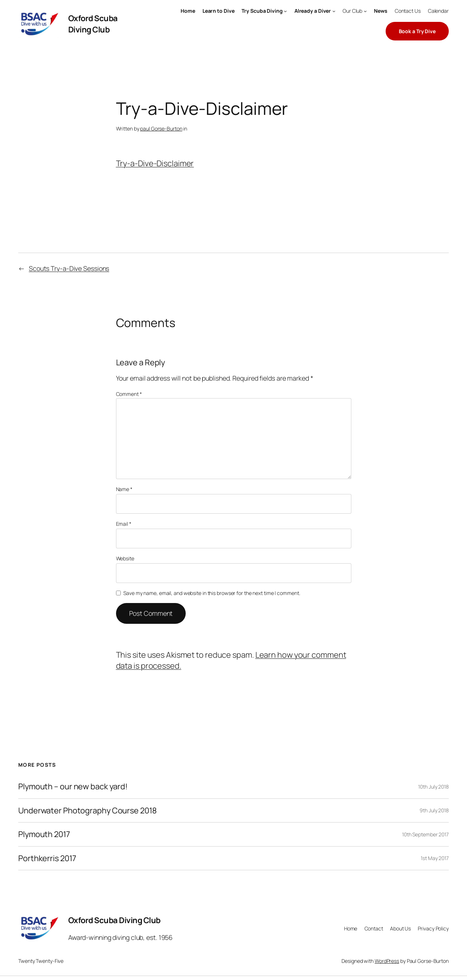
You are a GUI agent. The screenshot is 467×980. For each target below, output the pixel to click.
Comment (129, 394)
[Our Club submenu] (365, 11)
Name (124, 489)
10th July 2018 (433, 787)
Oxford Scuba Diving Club (93, 24)
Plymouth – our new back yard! (73, 786)
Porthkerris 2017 (47, 858)
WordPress (387, 961)
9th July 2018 (434, 810)
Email (124, 524)
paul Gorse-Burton (161, 129)
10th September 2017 (425, 834)
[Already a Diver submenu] (334, 11)
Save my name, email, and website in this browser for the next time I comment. (212, 593)
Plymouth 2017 (44, 834)
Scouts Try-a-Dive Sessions (69, 268)
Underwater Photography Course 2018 (88, 810)
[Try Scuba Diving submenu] (285, 11)
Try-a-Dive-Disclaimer (155, 163)
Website (125, 558)
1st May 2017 (435, 858)
